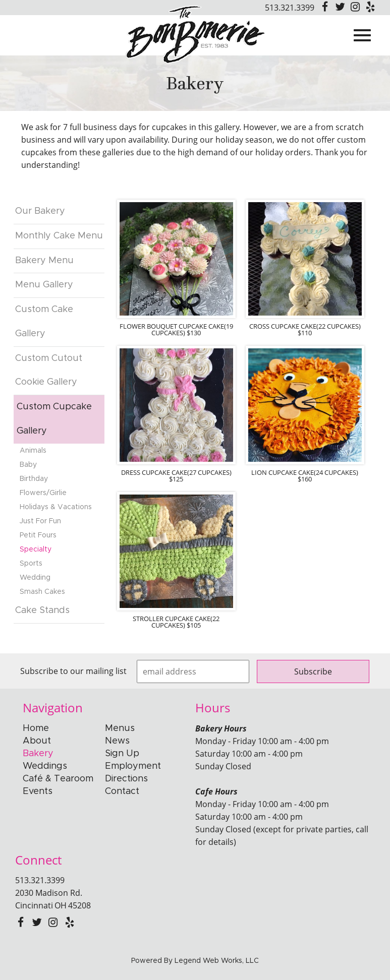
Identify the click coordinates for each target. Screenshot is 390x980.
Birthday (34, 479)
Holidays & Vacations (56, 507)
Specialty (36, 549)
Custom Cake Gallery (44, 322)
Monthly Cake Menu (59, 236)
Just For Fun (40, 521)
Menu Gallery (44, 285)
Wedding (35, 578)
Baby (28, 465)
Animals (33, 451)
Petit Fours (38, 535)
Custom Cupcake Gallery (54, 419)
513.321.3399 (290, 8)
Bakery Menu (44, 261)
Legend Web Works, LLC (217, 961)
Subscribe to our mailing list (73, 671)
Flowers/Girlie (43, 493)
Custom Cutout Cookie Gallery (49, 371)
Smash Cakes (42, 592)
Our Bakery (40, 211)
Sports (31, 564)
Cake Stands (42, 610)
